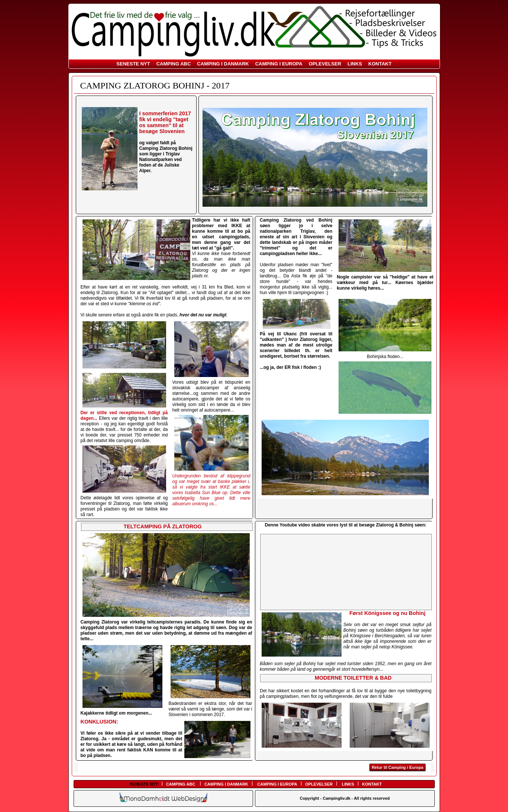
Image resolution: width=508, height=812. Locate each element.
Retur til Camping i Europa (397, 767)
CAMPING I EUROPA (279, 64)
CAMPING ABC (174, 64)
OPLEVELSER (325, 64)
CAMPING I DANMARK (223, 64)
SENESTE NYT (133, 64)
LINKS (355, 64)
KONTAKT (380, 64)
